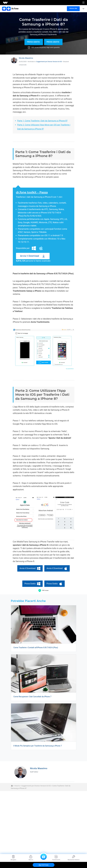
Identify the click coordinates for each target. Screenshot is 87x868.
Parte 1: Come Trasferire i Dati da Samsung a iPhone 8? (42, 121)
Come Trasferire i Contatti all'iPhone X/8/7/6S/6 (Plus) (36, 648)
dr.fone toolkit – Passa (32, 192)
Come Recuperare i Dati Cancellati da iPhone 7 (32, 697)
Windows (34, 248)
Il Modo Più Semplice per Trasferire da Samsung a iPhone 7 (38, 746)
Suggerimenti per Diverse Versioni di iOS (49, 62)
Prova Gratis (33, 42)
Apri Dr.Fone (43, 865)
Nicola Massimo (26, 58)
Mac (41, 248)
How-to (17, 786)
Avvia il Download (30, 256)
